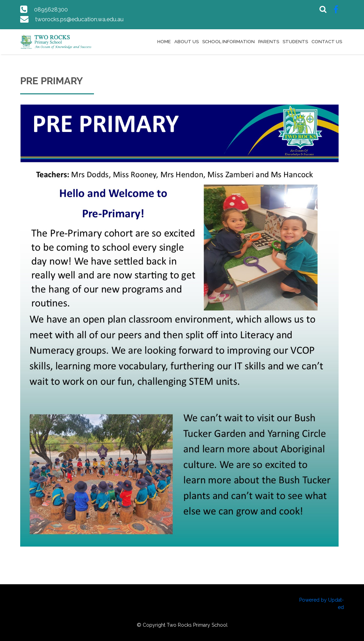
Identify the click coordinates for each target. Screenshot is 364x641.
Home (164, 42)
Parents (269, 42)
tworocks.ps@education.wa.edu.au (79, 19)
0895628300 (51, 10)
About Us (187, 42)
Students (295, 42)
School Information (228, 42)
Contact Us (327, 42)
